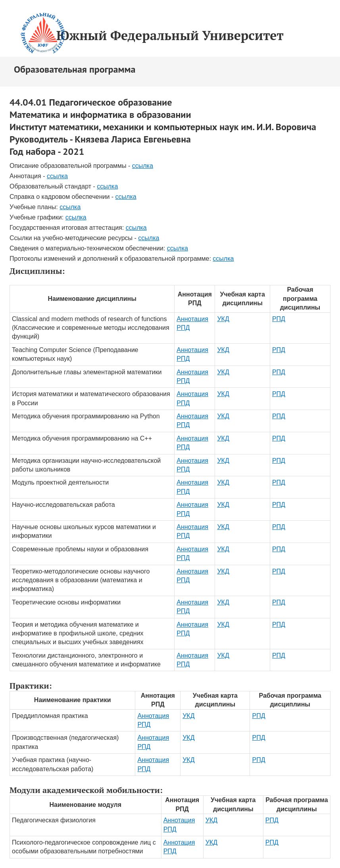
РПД (279, 319)
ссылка (143, 166)
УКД (223, 319)
